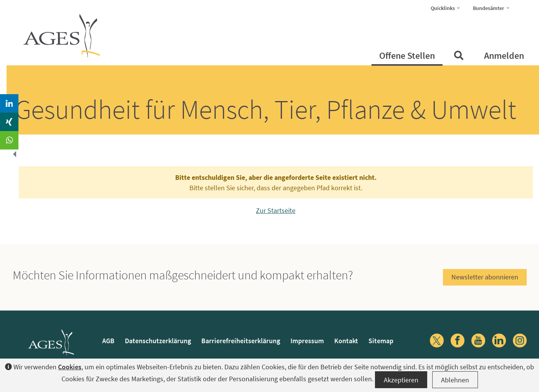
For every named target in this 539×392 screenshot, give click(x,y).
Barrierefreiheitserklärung (241, 341)
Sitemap (381, 341)
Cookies (70, 367)
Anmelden (504, 56)
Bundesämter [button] (493, 7)
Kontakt (346, 341)
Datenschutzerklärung (158, 341)
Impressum (307, 341)
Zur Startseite (276, 210)
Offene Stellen (407, 56)
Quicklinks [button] (448, 7)
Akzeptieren (401, 380)
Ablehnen (455, 380)
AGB (108, 341)
